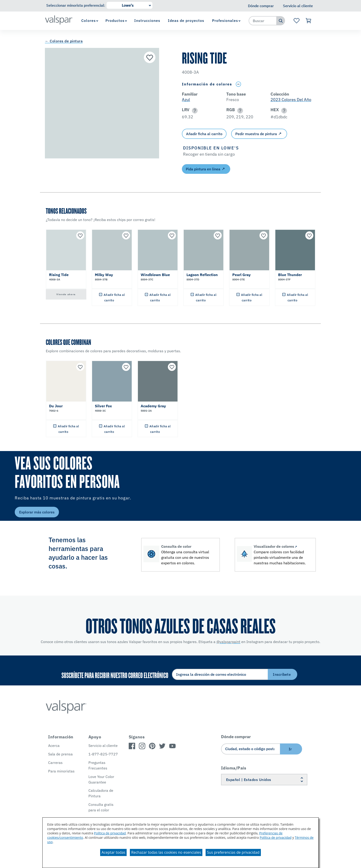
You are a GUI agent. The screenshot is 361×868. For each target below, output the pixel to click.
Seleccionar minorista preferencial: (76, 5)
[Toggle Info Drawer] (238, 84)
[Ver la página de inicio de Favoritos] (296, 21)
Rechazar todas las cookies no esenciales (166, 852)
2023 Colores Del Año (291, 100)
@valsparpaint (228, 642)
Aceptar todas (113, 852)
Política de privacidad (110, 833)
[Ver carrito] (309, 21)
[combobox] (263, 21)
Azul (186, 100)
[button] (194, 111)
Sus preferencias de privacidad (233, 852)
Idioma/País (234, 768)
